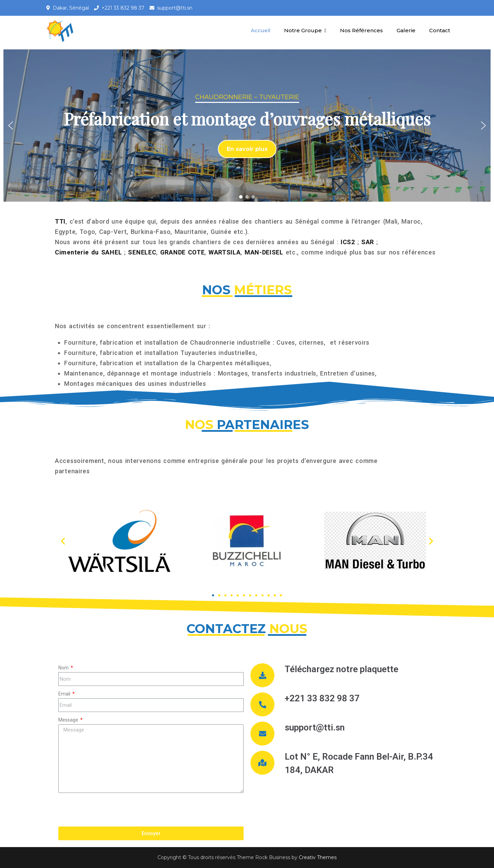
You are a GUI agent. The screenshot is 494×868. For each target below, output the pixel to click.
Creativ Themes (318, 857)
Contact (440, 30)
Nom (64, 668)
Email (65, 694)
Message (69, 720)
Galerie (406, 30)
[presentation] (110, 810)
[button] (11, 126)
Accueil (261, 30)
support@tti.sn (175, 8)
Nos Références (361, 30)
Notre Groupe (303, 30)
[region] (247, 126)
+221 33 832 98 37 (123, 8)
